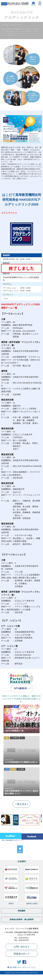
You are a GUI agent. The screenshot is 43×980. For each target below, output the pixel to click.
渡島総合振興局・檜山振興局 (22, 919)
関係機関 (22, 911)
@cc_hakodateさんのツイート (13, 840)
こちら (5, 298)
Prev (3, 819)
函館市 (11, 904)
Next (40, 819)
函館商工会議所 (32, 904)
